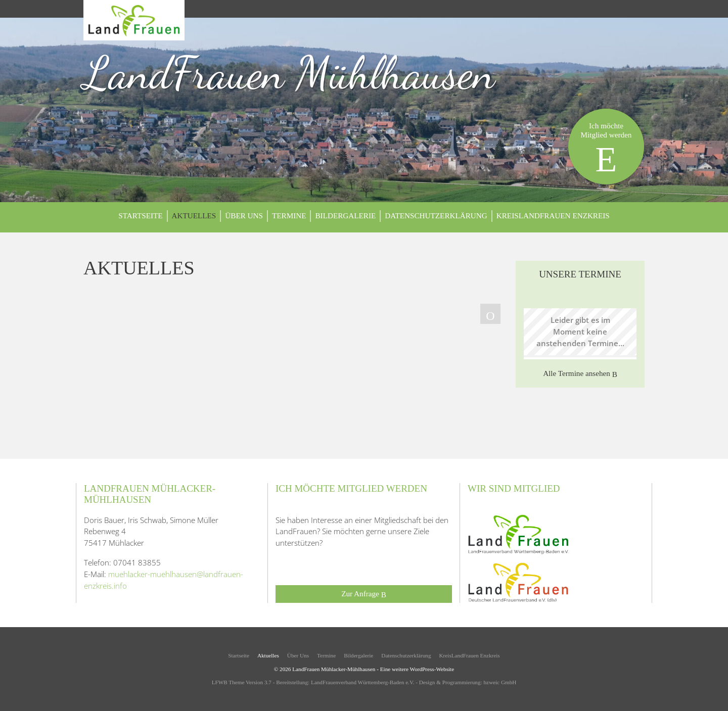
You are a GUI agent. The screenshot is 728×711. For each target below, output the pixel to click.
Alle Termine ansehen (580, 374)
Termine (289, 216)
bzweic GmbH (500, 682)
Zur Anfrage (364, 594)
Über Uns (244, 216)
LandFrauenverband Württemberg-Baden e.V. (362, 682)
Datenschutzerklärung (436, 216)
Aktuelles (194, 216)
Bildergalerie (345, 216)
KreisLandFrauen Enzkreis (553, 216)
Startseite (140, 216)
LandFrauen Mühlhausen (289, 73)
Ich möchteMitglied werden (606, 150)
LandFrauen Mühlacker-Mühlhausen (334, 669)
